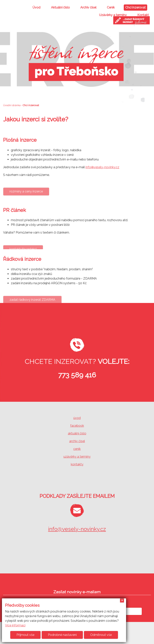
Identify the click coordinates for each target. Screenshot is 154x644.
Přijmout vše (25, 635)
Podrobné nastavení (62, 635)
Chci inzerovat (135, 7)
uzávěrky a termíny (77, 457)
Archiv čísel (88, 7)
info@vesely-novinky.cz (102, 167)
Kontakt (143, 15)
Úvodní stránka (12, 105)
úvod (77, 418)
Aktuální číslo (60, 7)
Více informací (15, 625)
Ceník (111, 7)
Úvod (36, 7)
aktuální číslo (77, 433)
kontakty (77, 464)
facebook (77, 426)
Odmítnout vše (101, 635)
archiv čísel (77, 441)
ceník (77, 449)
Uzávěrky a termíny (113, 15)
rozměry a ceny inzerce (26, 199)
